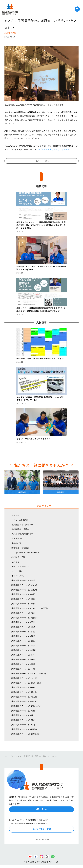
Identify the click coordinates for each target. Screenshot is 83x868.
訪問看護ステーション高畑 (23, 664)
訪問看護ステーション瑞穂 (23, 711)
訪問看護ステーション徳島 (23, 687)
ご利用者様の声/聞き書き (23, 534)
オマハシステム (18, 576)
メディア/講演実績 (20, 520)
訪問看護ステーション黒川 (23, 622)
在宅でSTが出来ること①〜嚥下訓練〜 (33, 439)
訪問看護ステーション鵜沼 (23, 604)
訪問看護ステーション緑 (22, 715)
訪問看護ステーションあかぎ (24, 585)
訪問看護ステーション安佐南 (24, 590)
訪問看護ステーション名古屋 (24, 697)
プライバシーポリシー (41, 840)
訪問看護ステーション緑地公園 (25, 734)
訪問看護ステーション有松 (23, 594)
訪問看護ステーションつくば (24, 678)
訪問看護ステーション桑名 (23, 627)
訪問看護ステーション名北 (23, 725)
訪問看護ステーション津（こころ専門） (29, 673)
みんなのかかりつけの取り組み (25, 553)
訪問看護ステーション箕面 (23, 720)
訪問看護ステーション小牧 (23, 646)
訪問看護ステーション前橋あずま (26, 706)
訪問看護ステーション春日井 (24, 618)
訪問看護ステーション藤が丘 (24, 701)
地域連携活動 (17, 538)
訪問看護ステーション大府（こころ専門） (30, 608)
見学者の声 (16, 543)
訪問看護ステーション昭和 (23, 655)
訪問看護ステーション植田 (23, 599)
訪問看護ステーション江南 (23, 632)
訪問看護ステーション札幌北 (24, 650)
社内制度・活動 (18, 557)
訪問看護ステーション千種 (23, 669)
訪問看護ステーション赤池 (23, 580)
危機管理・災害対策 (20, 548)
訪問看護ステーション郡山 (23, 641)
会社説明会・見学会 (20, 529)
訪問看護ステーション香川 (23, 613)
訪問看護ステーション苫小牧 (24, 692)
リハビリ (15, 562)
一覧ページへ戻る (42, 161)
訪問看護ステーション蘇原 (23, 659)
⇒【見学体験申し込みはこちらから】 (55, 149)
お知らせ (15, 515)
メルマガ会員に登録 (41, 829)
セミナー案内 (17, 571)
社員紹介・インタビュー (22, 525)
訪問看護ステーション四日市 (24, 729)
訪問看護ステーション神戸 (23, 636)
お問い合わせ (41, 809)
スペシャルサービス (20, 566)
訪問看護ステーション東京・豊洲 (26, 683)
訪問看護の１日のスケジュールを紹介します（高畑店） (41, 358)
